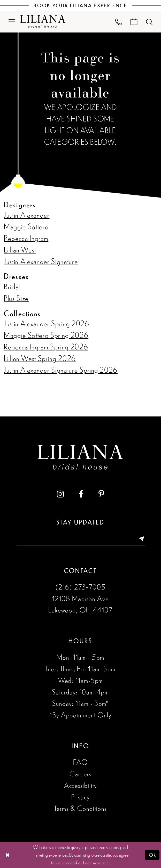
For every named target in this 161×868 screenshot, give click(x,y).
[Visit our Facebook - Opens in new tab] (81, 494)
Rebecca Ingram (26, 238)
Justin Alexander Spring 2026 (47, 323)
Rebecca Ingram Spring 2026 (46, 346)
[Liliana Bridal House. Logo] (43, 21)
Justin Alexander (27, 215)
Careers (80, 773)
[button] (12, 21)
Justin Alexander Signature (41, 261)
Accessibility (81, 785)
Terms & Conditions (80, 808)
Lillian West (20, 249)
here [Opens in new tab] (105, 862)
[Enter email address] (81, 539)
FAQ (80, 762)
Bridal (12, 286)
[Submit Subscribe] (139, 539)
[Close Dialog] (7, 855)
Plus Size (16, 298)
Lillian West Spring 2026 (40, 358)
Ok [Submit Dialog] (152, 855)
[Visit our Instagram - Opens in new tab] (60, 494)
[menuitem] (12, 21)
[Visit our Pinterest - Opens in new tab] (101, 494)
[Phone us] (119, 22)
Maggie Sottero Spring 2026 (46, 335)
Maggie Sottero (26, 226)
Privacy (80, 797)
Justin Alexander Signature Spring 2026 (61, 370)
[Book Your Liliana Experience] (80, 5)
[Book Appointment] (134, 22)
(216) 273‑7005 (80, 587)
